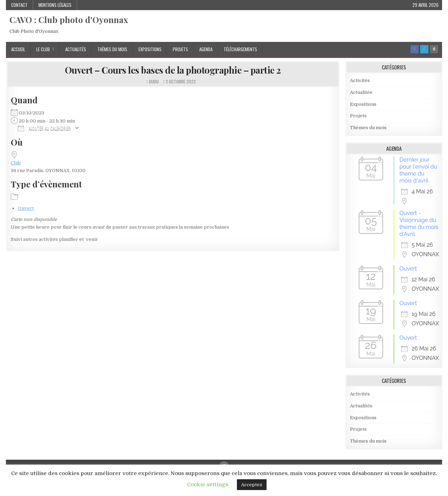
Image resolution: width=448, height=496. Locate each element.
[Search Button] (434, 49)
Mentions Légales (55, 5)
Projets (180, 49)
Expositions (150, 49)
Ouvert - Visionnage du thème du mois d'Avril (419, 224)
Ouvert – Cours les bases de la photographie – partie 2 (173, 70)
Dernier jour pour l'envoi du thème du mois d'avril (418, 170)
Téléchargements (240, 49)
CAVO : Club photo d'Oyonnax (69, 20)
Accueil (18, 49)
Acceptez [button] (252, 485)
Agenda (206, 49)
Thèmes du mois (112, 49)
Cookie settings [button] (208, 484)
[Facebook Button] (415, 49)
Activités (360, 80)
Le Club (43, 49)
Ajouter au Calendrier (44, 128)
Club (16, 163)
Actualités (76, 49)
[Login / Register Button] (424, 49)
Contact (19, 5)
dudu (154, 82)
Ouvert (26, 208)
